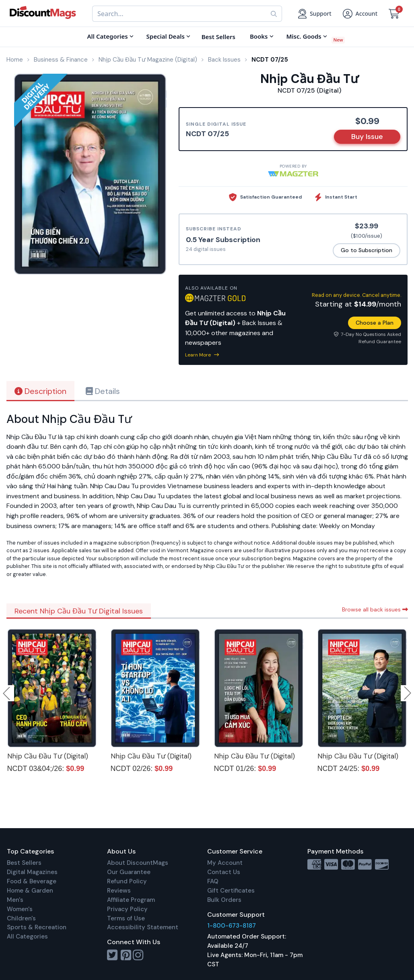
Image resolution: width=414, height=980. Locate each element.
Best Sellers (24, 863)
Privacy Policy (127, 909)
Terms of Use (126, 918)
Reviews (119, 891)
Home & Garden (30, 891)
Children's (21, 918)
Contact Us (224, 872)
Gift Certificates (231, 891)
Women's (20, 909)
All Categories (27, 936)
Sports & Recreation (37, 927)
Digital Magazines (32, 872)
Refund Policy (127, 881)
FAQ (213, 881)
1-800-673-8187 (232, 926)
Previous (7, 693)
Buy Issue (367, 137)
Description (40, 391)
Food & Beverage (32, 881)
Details (103, 391)
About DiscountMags (138, 863)
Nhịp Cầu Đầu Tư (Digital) (48, 756)
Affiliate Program (131, 900)
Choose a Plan (375, 323)
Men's (15, 900)
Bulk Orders (224, 900)
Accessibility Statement (143, 927)
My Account (225, 863)
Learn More (202, 355)
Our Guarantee (129, 872)
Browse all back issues (375, 609)
